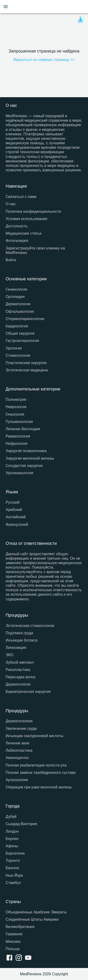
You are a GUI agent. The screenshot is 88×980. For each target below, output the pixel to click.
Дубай (11, 817)
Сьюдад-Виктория (21, 824)
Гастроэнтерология (22, 341)
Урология (14, 348)
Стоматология (18, 355)
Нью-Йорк (14, 875)
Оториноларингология (25, 319)
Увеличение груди (21, 729)
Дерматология (18, 304)
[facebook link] (10, 958)
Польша (13, 949)
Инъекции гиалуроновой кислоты (34, 736)
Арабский (14, 510)
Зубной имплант (20, 662)
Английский (16, 517)
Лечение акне (17, 743)
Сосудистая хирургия (24, 466)
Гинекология (16, 289)
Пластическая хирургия (26, 363)
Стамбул (13, 883)
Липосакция (16, 648)
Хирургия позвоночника (26, 451)
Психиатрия (16, 400)
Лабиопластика (19, 750)
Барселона (15, 853)
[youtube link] (29, 958)
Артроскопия (17, 780)
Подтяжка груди (19, 633)
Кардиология (17, 326)
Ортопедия (15, 297)
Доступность (17, 226)
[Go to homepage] (45, 7)
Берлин (12, 839)
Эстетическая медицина (27, 370)
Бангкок (12, 868)
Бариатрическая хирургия (28, 692)
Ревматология (18, 436)
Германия (14, 934)
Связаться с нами (21, 197)
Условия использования (27, 219)
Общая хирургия (20, 333)
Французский (17, 524)
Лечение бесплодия (23, 429)
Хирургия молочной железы (30, 458)
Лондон (12, 831)
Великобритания (20, 927)
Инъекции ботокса (22, 640)
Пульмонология (19, 422)
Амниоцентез (17, 758)
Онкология (15, 414)
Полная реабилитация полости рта (36, 765)
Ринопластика (18, 670)
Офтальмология (20, 311)
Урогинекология (19, 473)
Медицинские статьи (24, 233)
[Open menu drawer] (6, 7)
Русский (13, 502)
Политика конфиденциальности (33, 211)
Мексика (13, 942)
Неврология (16, 407)
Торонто (13, 861)
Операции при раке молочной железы (39, 787)
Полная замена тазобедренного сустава (41, 773)
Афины (12, 846)
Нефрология (17, 444)
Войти (11, 260)
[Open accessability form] (80, 20)
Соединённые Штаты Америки (32, 919)
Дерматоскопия (19, 721)
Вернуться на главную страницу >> (44, 60)
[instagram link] (20, 958)
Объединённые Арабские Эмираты (36, 912)
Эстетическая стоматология (30, 626)
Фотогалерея (17, 241)
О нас (11, 204)
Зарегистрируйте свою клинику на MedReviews (35, 250)
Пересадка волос (21, 677)
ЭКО (10, 655)
